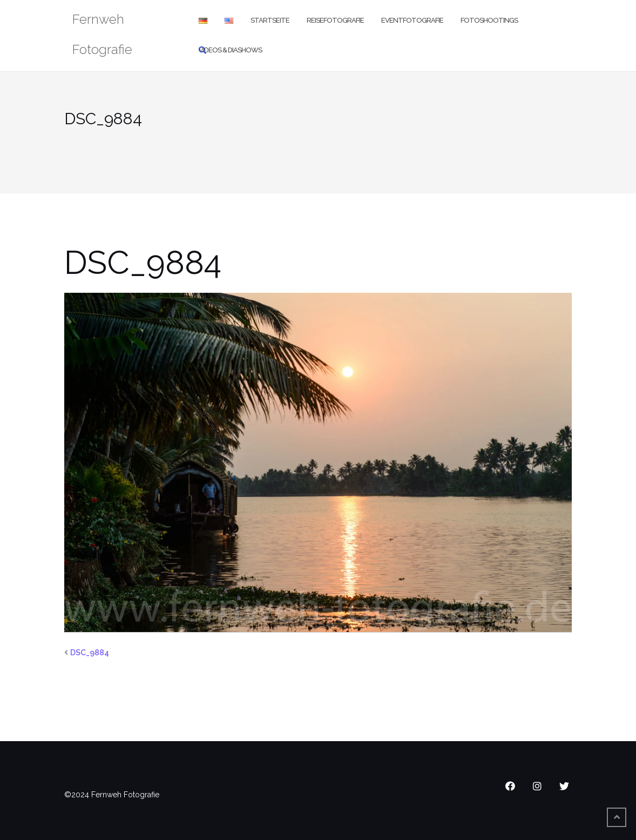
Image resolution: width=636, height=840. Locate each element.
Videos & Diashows (230, 50)
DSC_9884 (90, 653)
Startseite (270, 20)
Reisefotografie (335, 20)
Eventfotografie (412, 20)
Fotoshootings (489, 20)
